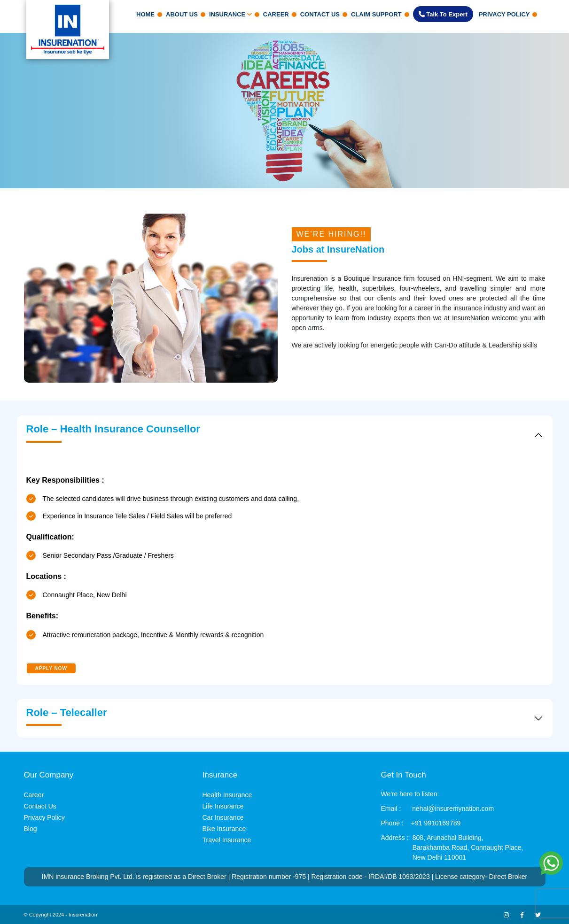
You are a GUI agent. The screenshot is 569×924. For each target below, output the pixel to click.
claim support (376, 14)
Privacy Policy (504, 14)
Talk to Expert (443, 14)
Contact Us (320, 14)
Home (145, 14)
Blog (31, 829)
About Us (182, 14)
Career (276, 14)
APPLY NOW (51, 668)
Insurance (230, 14)
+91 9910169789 (436, 823)
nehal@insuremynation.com (453, 808)
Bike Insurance (224, 829)
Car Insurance (223, 817)
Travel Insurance (227, 840)
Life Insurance (223, 806)
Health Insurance (227, 795)
